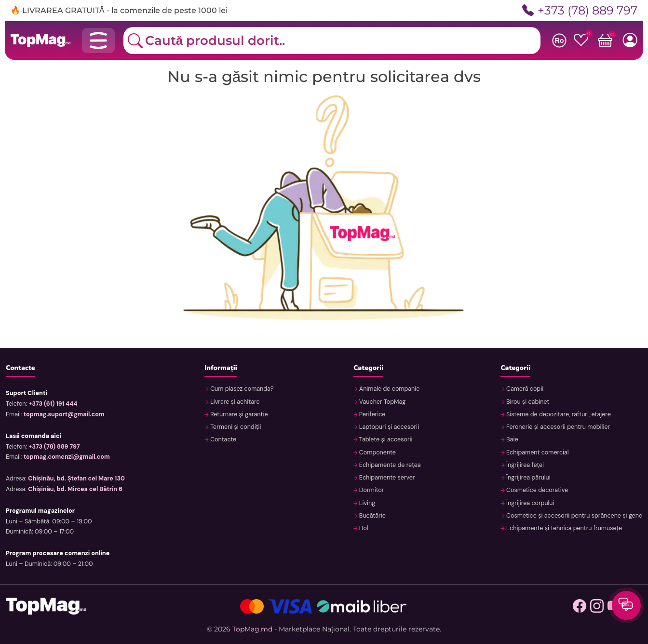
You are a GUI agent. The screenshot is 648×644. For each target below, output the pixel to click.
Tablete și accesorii (385, 439)
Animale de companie (389, 389)
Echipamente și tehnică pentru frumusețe (563, 528)
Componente (377, 452)
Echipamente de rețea (389, 465)
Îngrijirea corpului (530, 503)
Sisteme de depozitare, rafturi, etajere (558, 414)
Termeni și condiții (235, 427)
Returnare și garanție (238, 414)
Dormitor (371, 490)
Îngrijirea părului (528, 478)
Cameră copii (524, 389)
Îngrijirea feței (524, 465)
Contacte (223, 439)
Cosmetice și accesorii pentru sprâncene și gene (574, 516)
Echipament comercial (537, 452)
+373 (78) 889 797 (580, 10)
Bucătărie (372, 516)
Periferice (372, 414)
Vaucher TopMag (382, 402)
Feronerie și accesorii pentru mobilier (557, 427)
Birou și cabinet (527, 402)
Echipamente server (386, 478)
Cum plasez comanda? (241, 389)
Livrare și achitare (234, 402)
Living (367, 503)
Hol (363, 528)
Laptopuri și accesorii (388, 427)
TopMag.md (252, 629)
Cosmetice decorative (537, 490)
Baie (512, 439)
